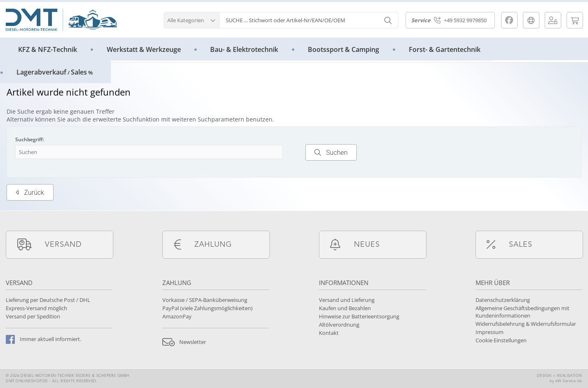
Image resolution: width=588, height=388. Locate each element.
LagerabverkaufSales (55, 72)
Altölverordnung (339, 325)
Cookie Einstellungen (501, 340)
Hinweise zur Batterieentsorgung (359, 316)
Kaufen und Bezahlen (345, 308)
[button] (191, 19)
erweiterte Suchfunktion (126, 119)
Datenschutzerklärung (503, 300)
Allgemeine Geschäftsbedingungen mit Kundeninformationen (522, 312)
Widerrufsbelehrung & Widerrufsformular (526, 324)
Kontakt (329, 333)
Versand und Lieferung (347, 300)
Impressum (490, 332)
